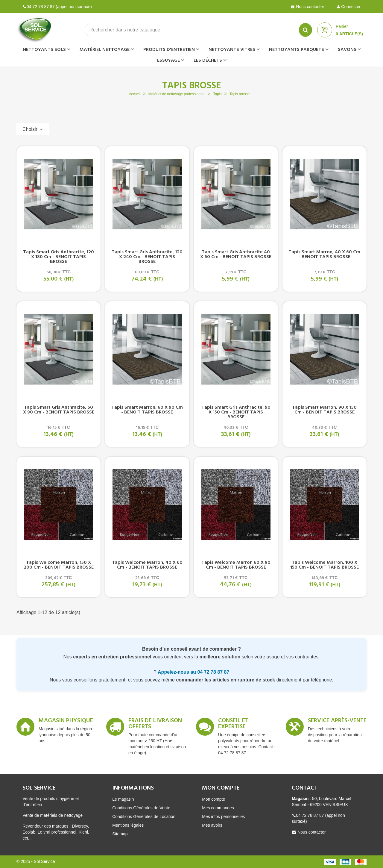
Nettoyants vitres (232, 50)
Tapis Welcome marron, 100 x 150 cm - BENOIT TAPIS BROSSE (325, 565)
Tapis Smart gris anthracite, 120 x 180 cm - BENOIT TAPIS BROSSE (58, 257)
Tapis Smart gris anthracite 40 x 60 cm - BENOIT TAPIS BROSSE (236, 255)
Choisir (33, 129)
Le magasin (123, 799)
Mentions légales (128, 825)
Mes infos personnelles (223, 817)
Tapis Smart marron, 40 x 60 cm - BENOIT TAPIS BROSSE (324, 255)
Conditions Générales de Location (144, 817)
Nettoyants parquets (297, 50)
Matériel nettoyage (105, 50)
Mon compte (213, 799)
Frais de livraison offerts (155, 725)
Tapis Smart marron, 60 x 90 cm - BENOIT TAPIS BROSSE (147, 410)
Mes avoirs (212, 825)
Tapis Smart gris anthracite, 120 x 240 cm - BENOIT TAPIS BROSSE (147, 257)
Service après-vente (337, 722)
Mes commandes (218, 808)
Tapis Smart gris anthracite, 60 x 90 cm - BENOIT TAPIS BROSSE (59, 410)
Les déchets (208, 60)
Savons (347, 50)
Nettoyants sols (44, 50)
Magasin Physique (66, 722)
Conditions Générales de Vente (141, 808)
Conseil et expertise (233, 725)
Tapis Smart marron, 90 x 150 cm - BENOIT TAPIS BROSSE (324, 410)
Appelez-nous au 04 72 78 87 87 (193, 672)
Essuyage (168, 60)
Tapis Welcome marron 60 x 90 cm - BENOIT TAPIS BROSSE (236, 565)
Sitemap (120, 834)
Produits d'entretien (169, 50)
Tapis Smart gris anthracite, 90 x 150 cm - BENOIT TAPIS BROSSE (236, 412)
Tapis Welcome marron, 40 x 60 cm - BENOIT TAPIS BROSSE (147, 565)
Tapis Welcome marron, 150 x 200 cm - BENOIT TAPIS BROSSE (59, 565)
